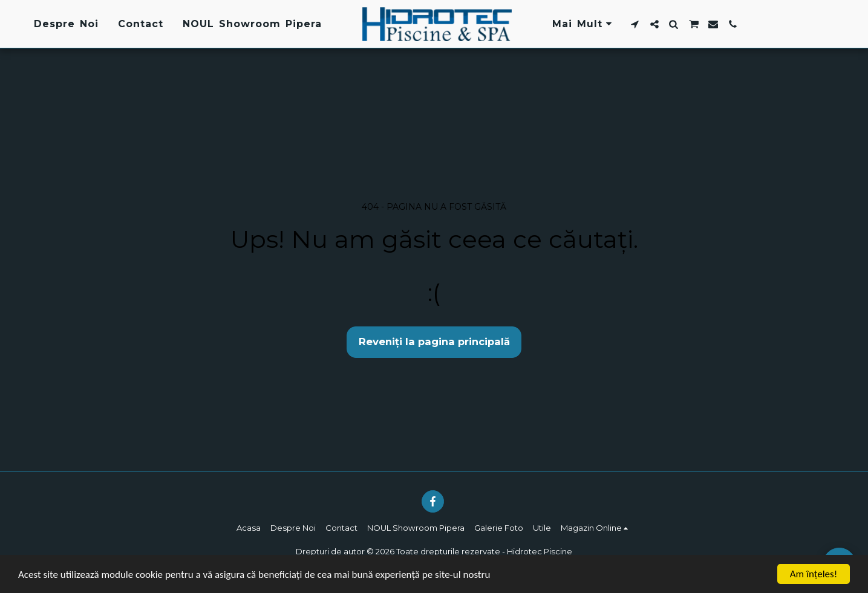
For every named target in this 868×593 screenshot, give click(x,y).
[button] (635, 24)
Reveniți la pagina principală (434, 342)
